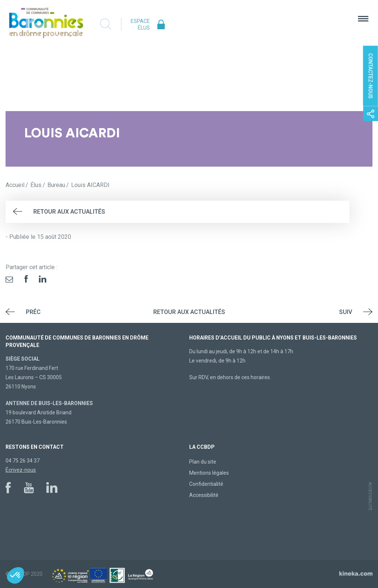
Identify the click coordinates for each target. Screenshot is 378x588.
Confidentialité (206, 484)
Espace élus (140, 24)
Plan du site (203, 462)
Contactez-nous (371, 76)
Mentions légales (209, 473)
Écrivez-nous (21, 470)
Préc (33, 312)
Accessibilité (204, 495)
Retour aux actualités (69, 212)
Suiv (346, 312)
